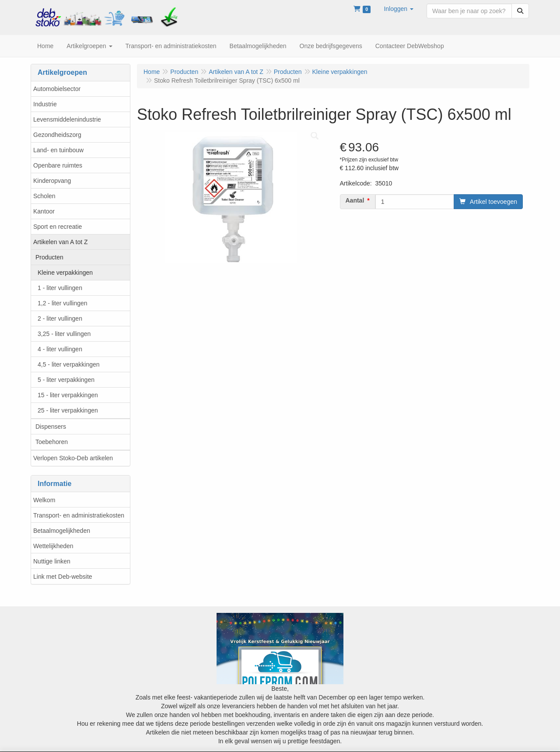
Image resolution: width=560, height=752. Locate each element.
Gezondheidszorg (57, 135)
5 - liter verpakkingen (66, 380)
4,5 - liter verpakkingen (69, 364)
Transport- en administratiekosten (79, 515)
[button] (399, 9)
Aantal (355, 200)
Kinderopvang (52, 181)
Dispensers (51, 427)
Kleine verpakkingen (65, 273)
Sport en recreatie (58, 227)
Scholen (44, 196)
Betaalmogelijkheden (62, 531)
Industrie (45, 104)
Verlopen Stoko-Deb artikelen (73, 458)
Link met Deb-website (63, 577)
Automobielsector (57, 89)
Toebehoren (52, 442)
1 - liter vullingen (60, 288)
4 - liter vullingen (60, 349)
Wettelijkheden (53, 546)
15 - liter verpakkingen (68, 395)
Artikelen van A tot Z (61, 242)
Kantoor (44, 211)
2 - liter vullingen (60, 318)
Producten (49, 257)
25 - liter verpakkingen (68, 410)
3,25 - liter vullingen (64, 334)
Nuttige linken (52, 561)
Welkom (44, 500)
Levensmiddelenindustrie (67, 119)
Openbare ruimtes (58, 165)
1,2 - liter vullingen (63, 303)
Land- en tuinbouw (58, 150)
